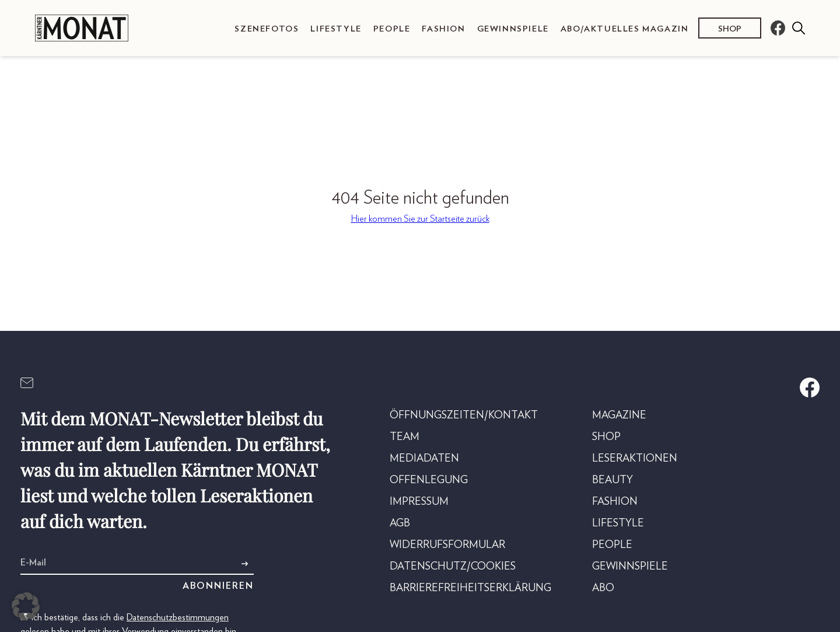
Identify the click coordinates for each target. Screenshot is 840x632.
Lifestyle (336, 29)
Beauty (612, 480)
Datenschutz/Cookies (453, 567)
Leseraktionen (635, 459)
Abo (603, 588)
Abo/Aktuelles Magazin (625, 29)
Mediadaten (424, 459)
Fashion (443, 29)
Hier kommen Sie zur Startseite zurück (420, 219)
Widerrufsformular (447, 545)
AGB (400, 523)
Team (405, 437)
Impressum (419, 502)
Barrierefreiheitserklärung (470, 588)
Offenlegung (429, 480)
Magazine (619, 415)
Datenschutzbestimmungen (178, 617)
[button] (26, 606)
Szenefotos (267, 29)
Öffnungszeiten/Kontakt (464, 415)
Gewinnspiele (513, 29)
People (392, 29)
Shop (730, 29)
